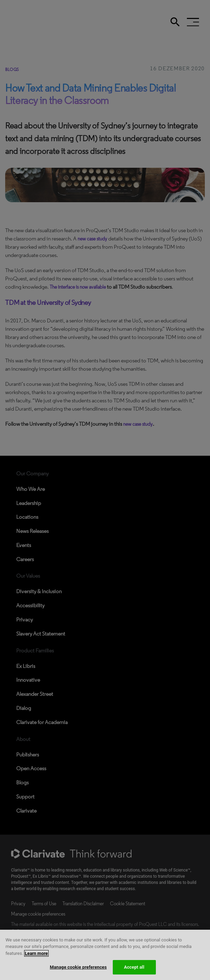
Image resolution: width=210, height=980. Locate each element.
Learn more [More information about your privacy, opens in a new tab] (36, 953)
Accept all (134, 967)
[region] (105, 955)
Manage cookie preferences (78, 967)
